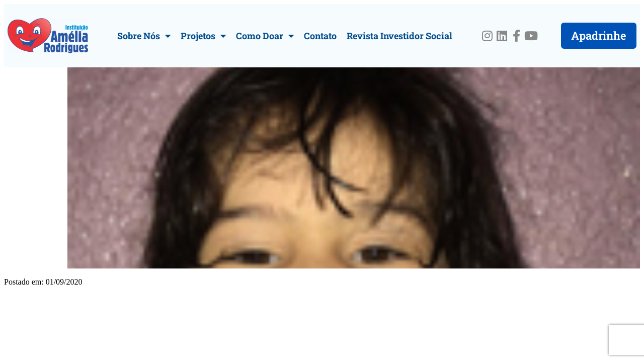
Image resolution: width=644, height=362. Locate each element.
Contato (320, 36)
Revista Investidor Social (399, 36)
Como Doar (265, 36)
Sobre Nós (144, 36)
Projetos (203, 36)
